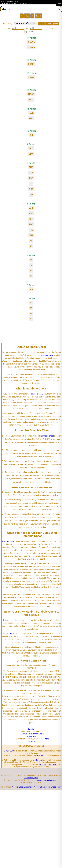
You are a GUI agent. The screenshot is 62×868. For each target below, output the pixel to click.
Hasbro (43, 765)
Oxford (27, 3)
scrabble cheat (47, 355)
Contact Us (32, 741)
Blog (4, 3)
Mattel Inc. (37, 760)
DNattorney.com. (31, 778)
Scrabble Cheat (49, 787)
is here (46, 739)
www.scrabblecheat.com (47, 780)
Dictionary (21, 3)
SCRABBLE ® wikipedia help (32, 734)
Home (8, 3)
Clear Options (53, 24)
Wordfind (38, 787)
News (59, 787)
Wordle (14, 3)
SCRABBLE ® (8, 751)
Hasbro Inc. (40, 755)
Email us (32, 729)
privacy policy (32, 736)
